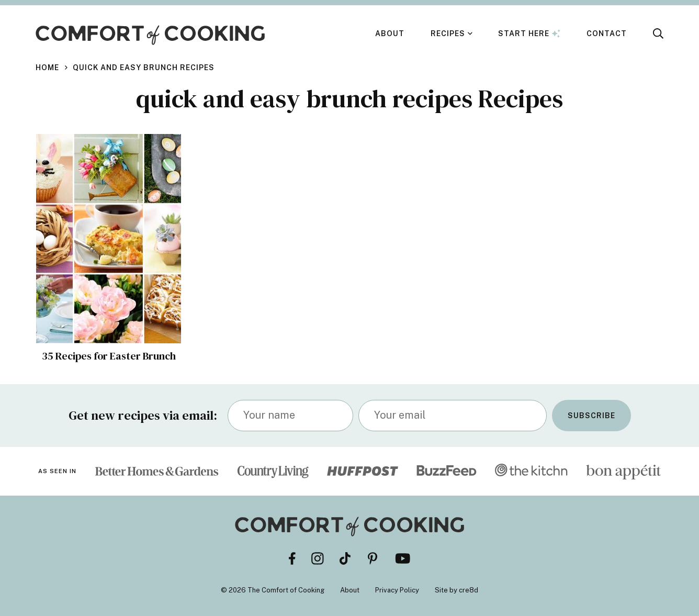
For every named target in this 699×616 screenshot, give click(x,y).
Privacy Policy (397, 590)
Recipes (448, 33)
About (390, 33)
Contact (607, 33)
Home (47, 68)
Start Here (529, 33)
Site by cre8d (456, 590)
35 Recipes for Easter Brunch (109, 356)
